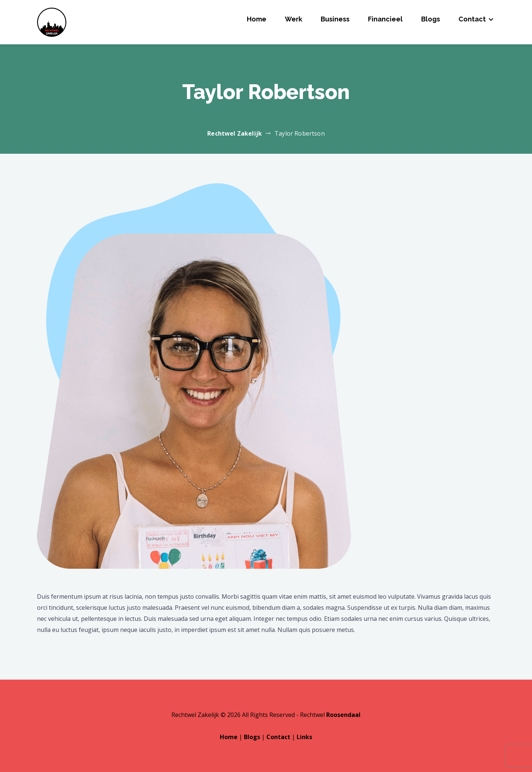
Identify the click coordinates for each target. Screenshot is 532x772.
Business (335, 19)
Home (257, 19)
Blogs (431, 19)
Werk (294, 19)
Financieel (385, 19)
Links (304, 737)
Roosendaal (343, 715)
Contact (472, 19)
